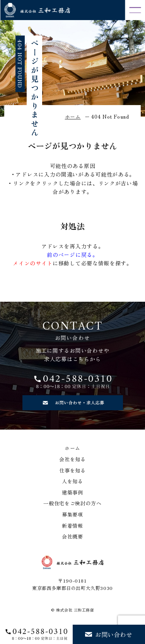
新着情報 (72, 526)
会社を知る (72, 459)
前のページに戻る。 (72, 255)
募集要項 (72, 515)
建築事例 (72, 493)
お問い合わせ (109, 634)
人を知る (72, 481)
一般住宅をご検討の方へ (72, 503)
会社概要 (72, 537)
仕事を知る (72, 471)
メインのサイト (33, 263)
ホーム (72, 448)
